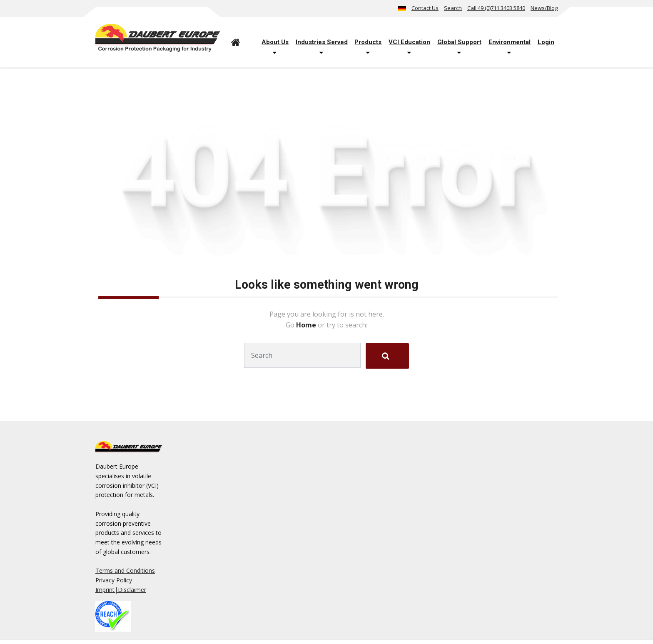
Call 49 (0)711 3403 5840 (496, 8)
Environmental (510, 42)
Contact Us (425, 8)
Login (546, 42)
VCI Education (409, 42)
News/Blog (544, 8)
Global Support (459, 42)
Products (368, 42)
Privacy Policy (114, 580)
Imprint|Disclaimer (121, 590)
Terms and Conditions (125, 570)
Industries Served (322, 42)
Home (307, 325)
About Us (275, 42)
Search (453, 8)
